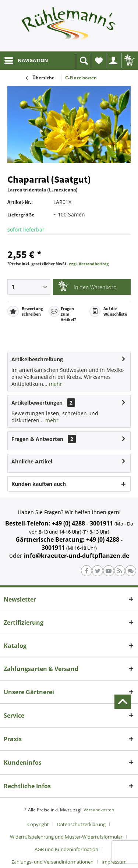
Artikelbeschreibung (37, 359)
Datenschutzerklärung (81, 824)
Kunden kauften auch (39, 484)
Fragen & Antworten (37, 439)
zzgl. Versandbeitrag (89, 264)
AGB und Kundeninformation (66, 849)
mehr (55, 384)
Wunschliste (100, 63)
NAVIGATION (26, 59)
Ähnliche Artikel (32, 461)
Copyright (38, 824)
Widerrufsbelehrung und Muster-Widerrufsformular (66, 837)
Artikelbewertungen (37, 403)
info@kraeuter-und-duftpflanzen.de (77, 556)
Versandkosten (99, 810)
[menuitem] (26, 61)
